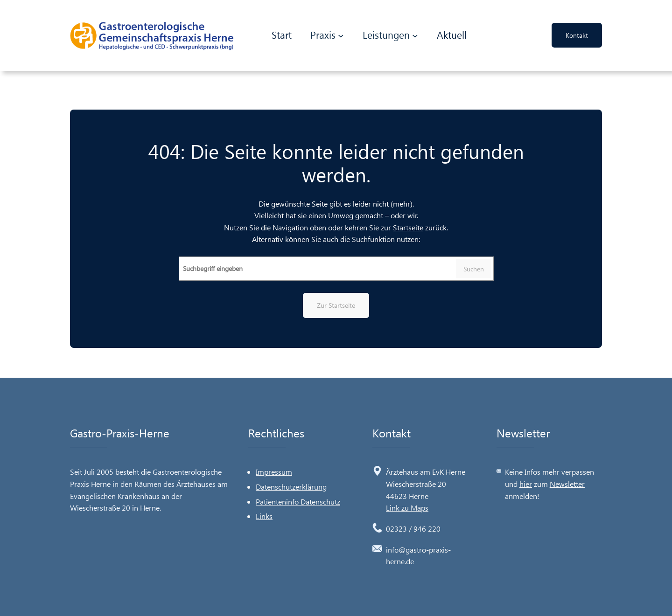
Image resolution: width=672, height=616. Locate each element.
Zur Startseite (336, 305)
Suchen (474, 269)
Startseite (408, 227)
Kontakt (577, 35)
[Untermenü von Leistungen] (415, 36)
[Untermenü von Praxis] (341, 36)
